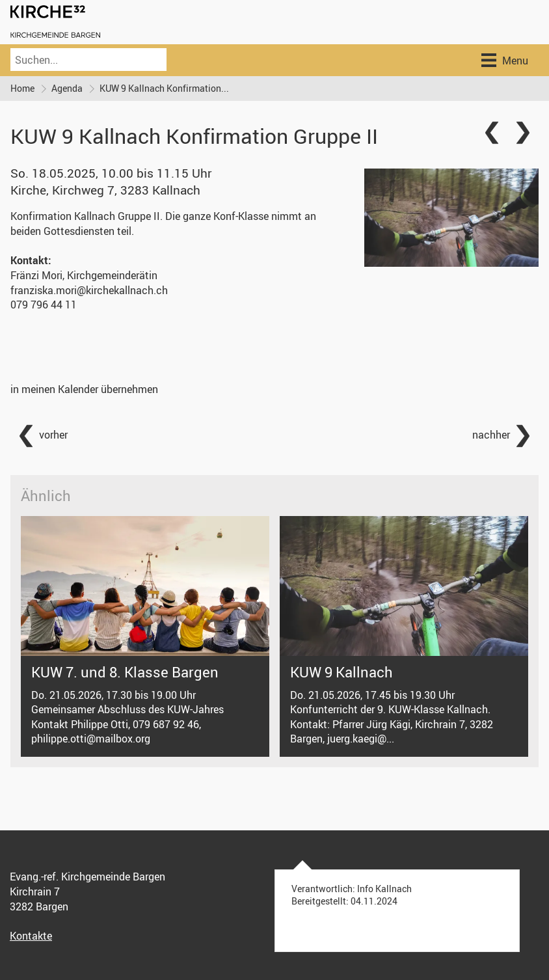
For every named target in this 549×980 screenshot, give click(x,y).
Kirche (105, 190)
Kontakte (31, 936)
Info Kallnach (384, 889)
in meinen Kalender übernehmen (84, 389)
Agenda (67, 88)
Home (22, 88)
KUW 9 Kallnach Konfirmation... (164, 88)
